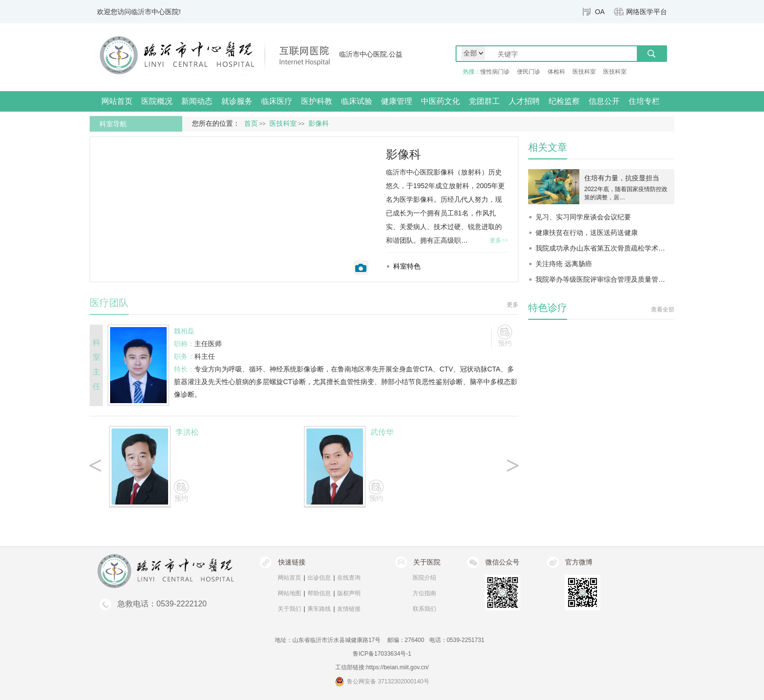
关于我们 (289, 609)
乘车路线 (319, 609)
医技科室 (584, 72)
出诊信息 (319, 578)
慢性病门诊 (495, 72)
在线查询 (349, 578)
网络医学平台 (647, 12)
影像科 (403, 154)
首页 (251, 124)
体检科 (556, 72)
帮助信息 (319, 593)
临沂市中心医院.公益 (371, 54)
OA (600, 12)
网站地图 (289, 593)
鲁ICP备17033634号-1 (382, 654)
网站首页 (117, 101)
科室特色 (407, 266)
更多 (513, 305)
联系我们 (424, 609)
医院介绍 (424, 578)
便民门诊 (529, 72)
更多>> (499, 240)
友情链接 (349, 609)
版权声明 (349, 593)
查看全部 (663, 310)
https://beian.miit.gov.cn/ (397, 667)
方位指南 (424, 593)
